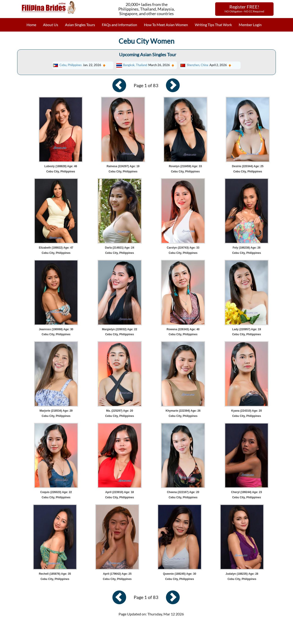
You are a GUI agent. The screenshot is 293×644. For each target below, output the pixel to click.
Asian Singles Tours (80, 25)
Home (31, 25)
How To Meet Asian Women (166, 25)
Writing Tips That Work (213, 25)
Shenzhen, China (198, 65)
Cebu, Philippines (71, 65)
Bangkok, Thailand (135, 65)
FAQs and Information (119, 25)
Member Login (250, 25)
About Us (51, 25)
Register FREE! (244, 8)
